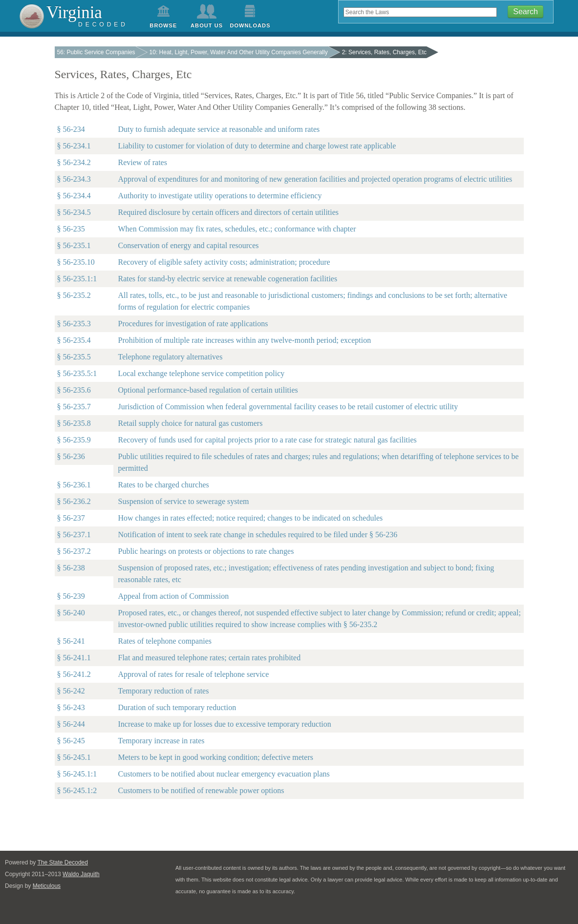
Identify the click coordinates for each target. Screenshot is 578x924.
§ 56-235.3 (74, 324)
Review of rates (143, 162)
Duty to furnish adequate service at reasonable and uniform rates (219, 129)
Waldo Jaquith (81, 874)
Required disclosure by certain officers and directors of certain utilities (229, 212)
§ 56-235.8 (74, 423)
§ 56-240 (71, 613)
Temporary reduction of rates (164, 691)
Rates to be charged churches (164, 485)
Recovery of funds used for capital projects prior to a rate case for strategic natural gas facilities (268, 440)
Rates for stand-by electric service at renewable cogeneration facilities (228, 279)
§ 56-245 (71, 741)
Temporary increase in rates (161, 741)
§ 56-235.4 (74, 340)
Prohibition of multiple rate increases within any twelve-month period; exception (245, 340)
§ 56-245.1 (74, 757)
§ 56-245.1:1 (77, 774)
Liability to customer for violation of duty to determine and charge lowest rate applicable (257, 146)
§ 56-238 (71, 568)
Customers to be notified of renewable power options (201, 790)
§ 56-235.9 (74, 440)
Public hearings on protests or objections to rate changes (206, 551)
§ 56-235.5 (74, 357)
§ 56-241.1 (74, 658)
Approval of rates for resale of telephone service (194, 674)
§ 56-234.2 (74, 162)
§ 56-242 (71, 691)
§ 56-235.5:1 (77, 373)
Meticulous (47, 886)
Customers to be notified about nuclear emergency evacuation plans (224, 774)
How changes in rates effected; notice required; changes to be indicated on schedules (251, 518)
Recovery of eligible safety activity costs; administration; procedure (224, 262)
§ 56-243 (71, 707)
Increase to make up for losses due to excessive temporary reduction (225, 724)
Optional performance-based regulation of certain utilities (208, 390)
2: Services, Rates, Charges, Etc (384, 52)
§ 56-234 (71, 129)
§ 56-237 (71, 518)
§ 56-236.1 (74, 485)
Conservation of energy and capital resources (189, 245)
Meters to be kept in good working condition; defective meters (216, 757)
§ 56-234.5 (74, 212)
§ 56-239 (71, 596)
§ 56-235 (71, 229)
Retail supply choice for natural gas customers (191, 423)
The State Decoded (63, 862)
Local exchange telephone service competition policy (202, 373)
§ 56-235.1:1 (77, 279)
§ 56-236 (71, 456)
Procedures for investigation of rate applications (193, 324)
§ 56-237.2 (74, 551)
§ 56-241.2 (74, 674)
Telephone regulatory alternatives (171, 357)
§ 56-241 (71, 641)
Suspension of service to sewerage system (184, 501)
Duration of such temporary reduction (177, 707)
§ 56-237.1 (74, 535)
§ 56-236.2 (74, 501)
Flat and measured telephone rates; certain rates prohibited (210, 658)
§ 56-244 (71, 724)
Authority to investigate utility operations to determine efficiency (220, 196)
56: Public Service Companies (96, 52)
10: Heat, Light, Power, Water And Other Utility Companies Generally (239, 52)
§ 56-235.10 (76, 262)
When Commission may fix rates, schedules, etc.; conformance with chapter (237, 229)
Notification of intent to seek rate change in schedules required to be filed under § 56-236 (258, 535)
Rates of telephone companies (165, 641)
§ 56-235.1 (74, 245)
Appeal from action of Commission (174, 596)
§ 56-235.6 (74, 390)
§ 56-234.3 (74, 179)
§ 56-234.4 (74, 196)
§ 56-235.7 (74, 407)
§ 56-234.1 (74, 146)
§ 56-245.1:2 (77, 790)
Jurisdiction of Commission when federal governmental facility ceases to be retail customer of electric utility (288, 407)
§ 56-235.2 (74, 295)
